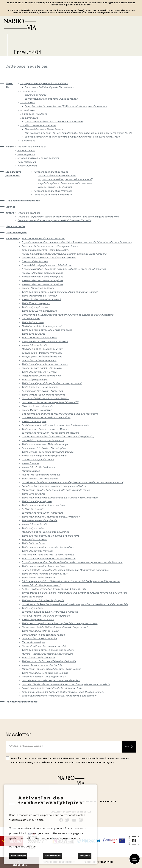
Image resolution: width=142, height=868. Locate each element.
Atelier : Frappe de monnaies (38, 620)
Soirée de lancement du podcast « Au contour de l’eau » (53, 688)
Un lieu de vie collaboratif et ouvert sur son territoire (54, 122)
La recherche (28, 103)
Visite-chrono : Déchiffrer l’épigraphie (43, 601)
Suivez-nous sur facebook (61, 820)
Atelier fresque (30, 464)
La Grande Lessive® (32, 509)
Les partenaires (29, 118)
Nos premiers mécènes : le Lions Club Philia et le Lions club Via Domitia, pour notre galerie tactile (78, 133)
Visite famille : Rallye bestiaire (38, 578)
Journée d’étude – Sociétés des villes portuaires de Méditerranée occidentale (66, 570)
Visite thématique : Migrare (37, 502)
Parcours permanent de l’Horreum (53, 191)
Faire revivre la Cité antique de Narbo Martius (50, 87)
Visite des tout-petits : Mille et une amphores (47, 330)
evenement (12, 239)
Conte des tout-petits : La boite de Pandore (46, 418)
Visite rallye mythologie (35, 380)
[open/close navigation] (135, 859)
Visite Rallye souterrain (34, 540)
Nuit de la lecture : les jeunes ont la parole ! (46, 616)
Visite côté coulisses (34, 334)
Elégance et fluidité (36, 95)
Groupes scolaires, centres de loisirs (38, 158)
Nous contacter (16, 227)
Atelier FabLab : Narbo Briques (38, 467)
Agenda (11, 207)
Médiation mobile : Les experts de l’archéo (46, 532)
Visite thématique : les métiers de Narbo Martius (49, 559)
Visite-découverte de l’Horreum (40, 296)
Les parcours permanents (13, 174)
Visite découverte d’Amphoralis (39, 311)
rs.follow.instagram (81, 820)
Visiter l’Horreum (27, 162)
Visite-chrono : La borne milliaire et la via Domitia (49, 662)
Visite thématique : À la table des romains (45, 365)
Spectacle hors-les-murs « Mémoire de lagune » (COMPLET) (54, 486)
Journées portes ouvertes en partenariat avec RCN (50, 403)
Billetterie (20, 865)
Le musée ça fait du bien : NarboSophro (44, 448)
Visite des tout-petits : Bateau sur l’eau (43, 505)
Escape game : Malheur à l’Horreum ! (42, 353)
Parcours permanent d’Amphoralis (53, 195)
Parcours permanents (98, 862)
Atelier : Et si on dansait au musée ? (41, 300)
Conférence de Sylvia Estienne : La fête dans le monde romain (56, 490)
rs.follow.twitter (68, 820)
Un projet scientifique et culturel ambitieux (44, 84)
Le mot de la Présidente (34, 114)
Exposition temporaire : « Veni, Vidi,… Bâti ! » (45, 250)
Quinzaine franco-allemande (37, 406)
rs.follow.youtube (74, 820)
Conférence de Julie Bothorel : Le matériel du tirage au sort (55, 627)
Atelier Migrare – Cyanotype (37, 410)
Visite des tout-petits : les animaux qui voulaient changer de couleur (60, 292)
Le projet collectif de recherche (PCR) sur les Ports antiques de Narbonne (66, 106)
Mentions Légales (17, 233)
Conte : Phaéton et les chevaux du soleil (44, 646)
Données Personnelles (82, 802)
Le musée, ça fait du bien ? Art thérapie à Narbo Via (50, 612)
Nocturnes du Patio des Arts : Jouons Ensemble (48, 555)
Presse (10, 213)
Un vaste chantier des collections (57, 176)
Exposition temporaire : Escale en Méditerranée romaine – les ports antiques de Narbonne (72, 563)
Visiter (9, 147)
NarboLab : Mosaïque (33, 642)
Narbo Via (9, 86)
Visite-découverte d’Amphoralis (40, 521)
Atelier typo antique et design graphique (44, 456)
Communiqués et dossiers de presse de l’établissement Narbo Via (54, 221)
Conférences (28, 141)
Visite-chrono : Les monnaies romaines (43, 395)
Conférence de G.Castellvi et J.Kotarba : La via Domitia (51, 669)
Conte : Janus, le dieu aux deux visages (43, 635)
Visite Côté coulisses (34, 494)
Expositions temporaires (59, 862)
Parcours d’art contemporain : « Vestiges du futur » (50, 246)
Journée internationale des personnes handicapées (51, 681)
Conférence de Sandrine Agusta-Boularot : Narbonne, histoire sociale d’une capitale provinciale (75, 605)
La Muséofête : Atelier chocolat (39, 639)
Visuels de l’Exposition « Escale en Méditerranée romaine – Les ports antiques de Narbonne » (69, 217)
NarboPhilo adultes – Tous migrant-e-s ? (44, 677)
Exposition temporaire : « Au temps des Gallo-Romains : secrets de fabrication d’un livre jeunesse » (77, 243)
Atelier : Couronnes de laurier (38, 288)
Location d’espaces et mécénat (38, 126)
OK (127, 746)
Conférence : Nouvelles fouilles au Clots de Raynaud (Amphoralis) (58, 437)
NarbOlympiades (31, 319)
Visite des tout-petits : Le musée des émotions (48, 547)
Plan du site (108, 802)
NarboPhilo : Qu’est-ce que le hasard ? (43, 441)
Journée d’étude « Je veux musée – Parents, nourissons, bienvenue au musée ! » (66, 685)
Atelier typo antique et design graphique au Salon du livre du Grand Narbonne (64, 254)
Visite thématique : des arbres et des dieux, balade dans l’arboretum (60, 498)
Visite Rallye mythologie (35, 307)
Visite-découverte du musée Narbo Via (43, 239)
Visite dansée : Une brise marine (40, 479)
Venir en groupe (26, 155)
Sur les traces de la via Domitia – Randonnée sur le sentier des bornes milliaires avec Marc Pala (74, 593)
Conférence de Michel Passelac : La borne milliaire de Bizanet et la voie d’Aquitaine (68, 315)
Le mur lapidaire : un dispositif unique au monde (51, 99)
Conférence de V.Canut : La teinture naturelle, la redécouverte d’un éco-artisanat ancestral (72, 483)
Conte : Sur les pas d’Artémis (38, 460)
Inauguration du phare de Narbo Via (41, 376)
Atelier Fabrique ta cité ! (35, 345)
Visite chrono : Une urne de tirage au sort (45, 574)
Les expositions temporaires (23, 201)
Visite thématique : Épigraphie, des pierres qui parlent (52, 384)
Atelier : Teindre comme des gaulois (42, 368)
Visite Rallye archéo (33, 323)
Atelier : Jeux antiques (34, 422)
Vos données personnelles (22, 702)
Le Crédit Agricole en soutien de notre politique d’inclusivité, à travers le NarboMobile (73, 137)
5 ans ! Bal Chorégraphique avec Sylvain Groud (47, 265)
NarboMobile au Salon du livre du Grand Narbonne (49, 258)
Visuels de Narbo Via (29, 213)
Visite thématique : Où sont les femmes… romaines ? (51, 517)
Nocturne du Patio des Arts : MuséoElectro (45, 399)
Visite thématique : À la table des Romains (45, 673)
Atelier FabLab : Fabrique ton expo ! (41, 586)
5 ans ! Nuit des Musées (35, 262)
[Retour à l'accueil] (71, 24)
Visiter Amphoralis (27, 166)
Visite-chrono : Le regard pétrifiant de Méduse (48, 452)
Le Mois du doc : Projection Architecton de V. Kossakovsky (54, 589)
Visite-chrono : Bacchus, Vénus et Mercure (46, 429)
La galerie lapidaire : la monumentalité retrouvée (65, 183)
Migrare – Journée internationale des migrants (47, 654)
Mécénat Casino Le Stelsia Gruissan (44, 129)
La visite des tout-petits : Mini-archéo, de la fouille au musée (55, 425)
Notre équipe (28, 110)
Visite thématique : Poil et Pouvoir (40, 631)
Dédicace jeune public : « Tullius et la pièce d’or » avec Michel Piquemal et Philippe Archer (71, 582)
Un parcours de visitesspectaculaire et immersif (65, 180)
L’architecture (28, 91)
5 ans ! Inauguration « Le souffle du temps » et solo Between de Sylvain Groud (64, 269)
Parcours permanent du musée (51, 172)
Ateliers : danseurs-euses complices (42, 273)
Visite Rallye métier (32, 597)
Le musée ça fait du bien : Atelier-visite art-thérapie (50, 433)
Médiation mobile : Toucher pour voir (42, 326)
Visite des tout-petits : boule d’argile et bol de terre (51, 536)
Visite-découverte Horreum (37, 551)
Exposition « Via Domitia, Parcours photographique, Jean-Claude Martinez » (63, 692)
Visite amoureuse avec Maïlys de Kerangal (45, 444)
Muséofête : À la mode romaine (39, 361)
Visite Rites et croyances (36, 304)
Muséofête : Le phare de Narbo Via (41, 475)
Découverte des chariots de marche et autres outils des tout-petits (60, 414)
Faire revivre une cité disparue (55, 187)
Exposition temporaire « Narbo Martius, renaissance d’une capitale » (59, 696)
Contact (31, 802)
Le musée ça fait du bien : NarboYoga (42, 391)
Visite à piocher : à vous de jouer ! (40, 387)
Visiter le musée (26, 151)
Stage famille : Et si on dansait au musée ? (45, 342)
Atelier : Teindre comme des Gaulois (42, 665)
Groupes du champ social (32, 147)
